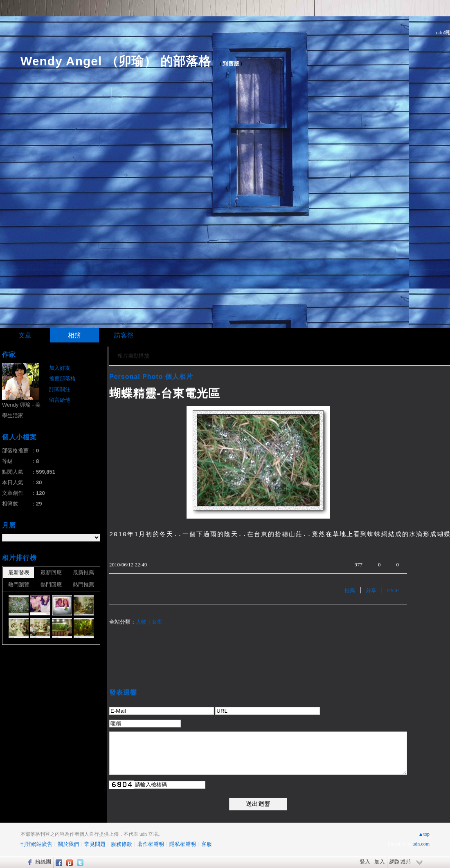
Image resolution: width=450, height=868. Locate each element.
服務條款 (122, 844)
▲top (424, 834)
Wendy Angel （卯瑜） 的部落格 (116, 61)
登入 (365, 862)
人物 (141, 622)
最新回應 (51, 572)
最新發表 (19, 572)
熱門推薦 (83, 585)
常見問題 (95, 844)
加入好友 (60, 368)
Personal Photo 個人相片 (151, 377)
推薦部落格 (62, 379)
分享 (371, 590)
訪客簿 (124, 335)
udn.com (421, 844)
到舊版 (231, 64)
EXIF (393, 590)
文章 (25, 335)
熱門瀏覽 (19, 585)
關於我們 (68, 844)
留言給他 (60, 400)
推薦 (350, 590)
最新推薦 (83, 572)
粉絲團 (43, 862)
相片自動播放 (133, 356)
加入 (380, 862)
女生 (157, 622)
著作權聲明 (151, 844)
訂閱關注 (60, 389)
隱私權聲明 (183, 844)
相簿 (74, 335)
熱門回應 (51, 585)
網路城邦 (400, 862)
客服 (207, 844)
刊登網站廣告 (36, 844)
